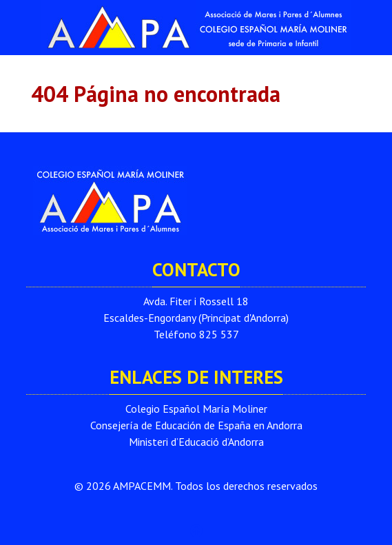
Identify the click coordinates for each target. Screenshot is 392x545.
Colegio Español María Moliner (196, 409)
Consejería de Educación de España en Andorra (196, 425)
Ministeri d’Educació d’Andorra (196, 442)
